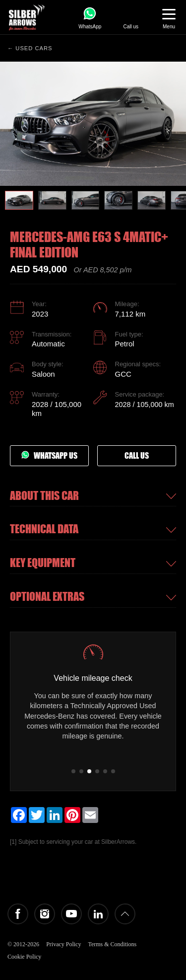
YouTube (71, 914)
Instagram (45, 914)
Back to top (125, 914)
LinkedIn (98, 914)
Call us (137, 456)
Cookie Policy (24, 957)
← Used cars (30, 48)
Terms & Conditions (112, 944)
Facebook (18, 914)
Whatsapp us (49, 456)
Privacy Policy (63, 944)
